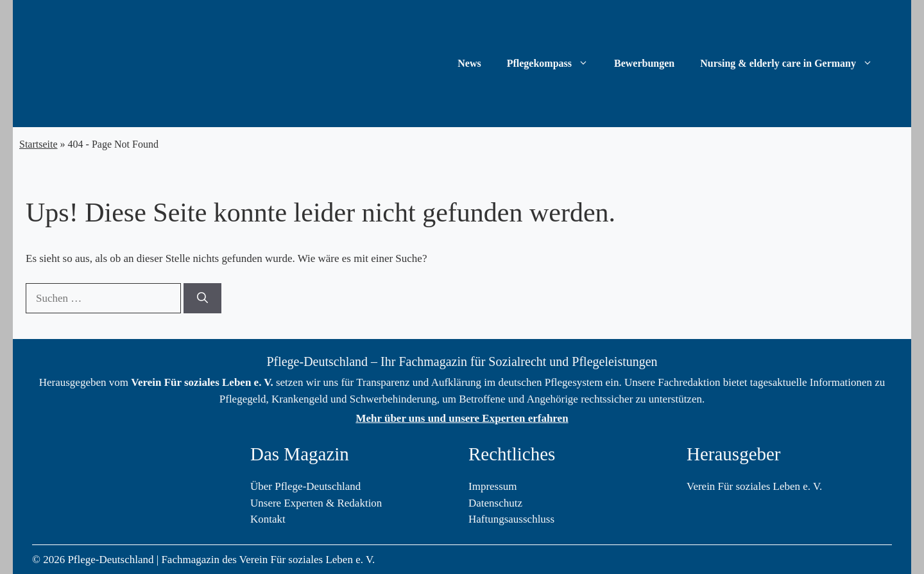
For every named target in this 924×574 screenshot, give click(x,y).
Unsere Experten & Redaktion (316, 503)
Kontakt (268, 519)
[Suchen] (202, 299)
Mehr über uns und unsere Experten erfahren (462, 418)
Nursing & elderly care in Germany (793, 64)
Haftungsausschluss (511, 519)
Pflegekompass (554, 64)
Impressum (493, 486)
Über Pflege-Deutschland (305, 486)
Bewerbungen (644, 63)
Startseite (38, 144)
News (469, 63)
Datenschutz (495, 503)
